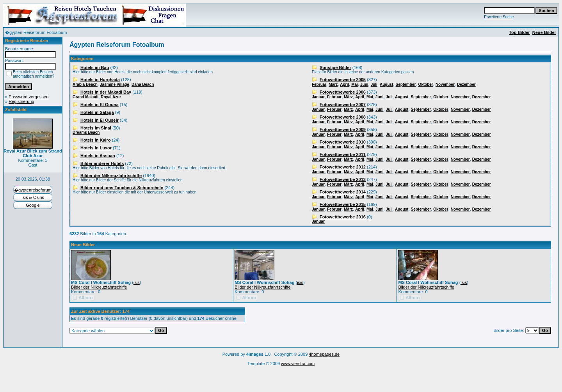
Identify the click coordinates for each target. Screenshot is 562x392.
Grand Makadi (85, 97)
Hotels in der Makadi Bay (106, 92)
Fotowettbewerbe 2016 (343, 217)
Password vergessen (28, 97)
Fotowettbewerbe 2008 (343, 117)
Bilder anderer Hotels (102, 163)
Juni (364, 84)
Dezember (466, 84)
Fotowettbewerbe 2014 (343, 192)
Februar (319, 84)
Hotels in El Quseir (100, 120)
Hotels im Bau (95, 67)
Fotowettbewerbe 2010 (343, 142)
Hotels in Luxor (96, 148)
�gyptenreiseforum (33, 190)
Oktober (425, 84)
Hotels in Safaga (97, 112)
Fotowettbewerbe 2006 (343, 92)
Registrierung (21, 101)
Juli (374, 84)
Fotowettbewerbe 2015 (343, 204)
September (406, 84)
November (445, 84)
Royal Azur (111, 97)
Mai (355, 84)
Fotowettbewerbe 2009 (343, 129)
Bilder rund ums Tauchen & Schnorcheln (122, 188)
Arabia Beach (85, 84)
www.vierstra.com (298, 364)
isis (137, 282)
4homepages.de (324, 354)
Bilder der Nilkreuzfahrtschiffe (111, 176)
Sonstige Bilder (335, 67)
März (333, 84)
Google (33, 205)
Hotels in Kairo (96, 140)
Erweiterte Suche (499, 17)
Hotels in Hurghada (100, 80)
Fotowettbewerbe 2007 (343, 105)
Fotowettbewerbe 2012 (343, 167)
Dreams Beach (86, 132)
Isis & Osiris (33, 197)
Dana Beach (143, 84)
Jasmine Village (115, 84)
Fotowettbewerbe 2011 (343, 154)
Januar (318, 97)
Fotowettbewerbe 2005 (343, 80)
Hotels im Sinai (96, 128)
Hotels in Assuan (98, 156)
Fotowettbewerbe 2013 (343, 179)
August (386, 84)
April (344, 84)
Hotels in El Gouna (100, 105)
